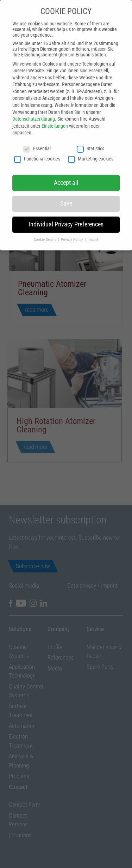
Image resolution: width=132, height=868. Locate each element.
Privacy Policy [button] (73, 234)
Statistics (90, 142)
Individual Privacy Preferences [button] (66, 218)
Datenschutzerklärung (34, 113)
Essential (37, 142)
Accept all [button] (66, 177)
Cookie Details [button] (46, 234)
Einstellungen (55, 120)
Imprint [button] (93, 234)
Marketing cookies (91, 152)
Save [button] (66, 198)
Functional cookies (37, 152)
